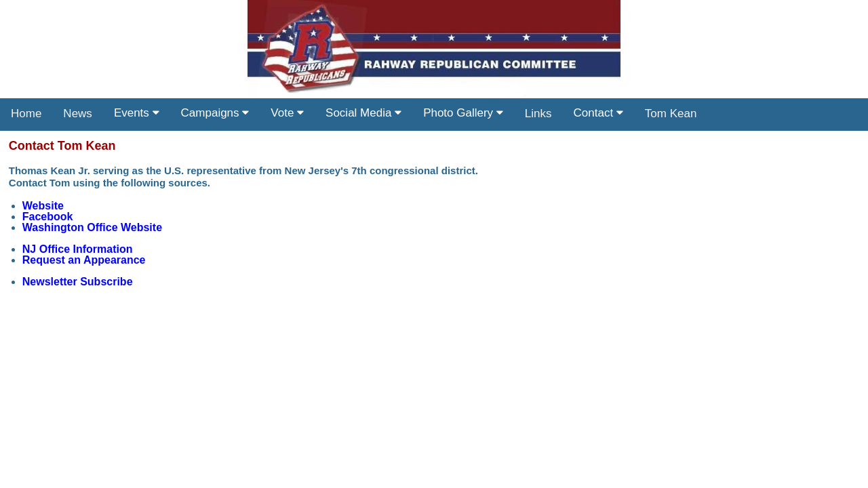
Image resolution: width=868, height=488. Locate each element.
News (78, 114)
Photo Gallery (463, 113)
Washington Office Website (92, 227)
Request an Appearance (84, 260)
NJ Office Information (78, 249)
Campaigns (215, 113)
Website (43, 206)
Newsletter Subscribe (78, 282)
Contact (598, 113)
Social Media (363, 113)
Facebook (48, 217)
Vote (287, 113)
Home (26, 114)
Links (538, 114)
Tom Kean (671, 114)
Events (137, 113)
